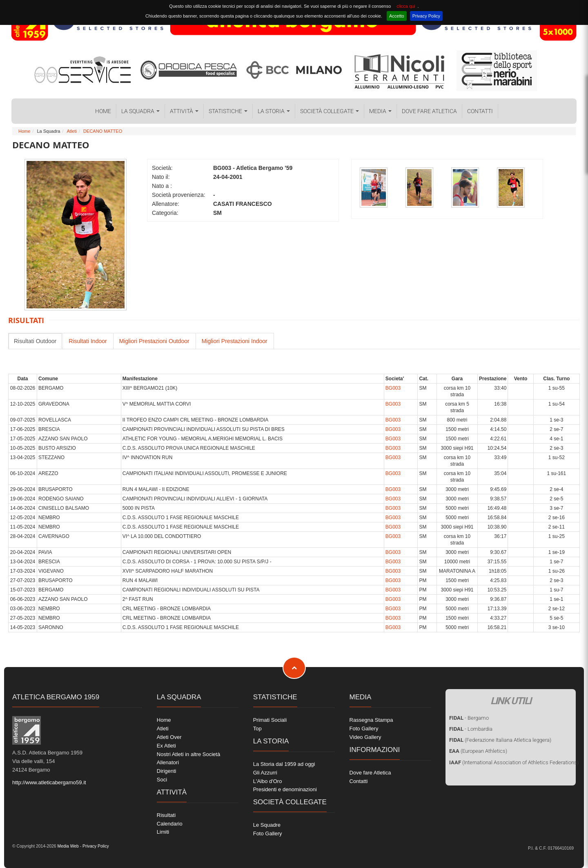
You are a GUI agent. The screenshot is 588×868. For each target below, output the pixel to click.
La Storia (274, 111)
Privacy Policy (426, 16)
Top (257, 729)
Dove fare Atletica (429, 111)
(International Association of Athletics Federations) (514, 762)
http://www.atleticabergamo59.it (49, 782)
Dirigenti (167, 771)
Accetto (397, 16)
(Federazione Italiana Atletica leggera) (500, 740)
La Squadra (140, 111)
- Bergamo (469, 718)
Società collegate (330, 111)
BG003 (393, 388)
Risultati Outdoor (35, 341)
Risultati (166, 815)
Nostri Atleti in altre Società (188, 754)
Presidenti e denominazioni (285, 789)
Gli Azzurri (265, 773)
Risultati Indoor (88, 341)
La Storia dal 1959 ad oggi (284, 764)
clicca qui (406, 6)
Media (380, 111)
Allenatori (168, 762)
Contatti (480, 111)
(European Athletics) (478, 751)
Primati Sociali (270, 720)
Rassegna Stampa (371, 720)
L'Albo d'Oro (268, 781)
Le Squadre (267, 825)
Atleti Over (169, 737)
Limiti (163, 832)
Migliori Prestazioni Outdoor (154, 341)
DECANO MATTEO (103, 131)
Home (103, 111)
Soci (162, 780)
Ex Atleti (166, 746)
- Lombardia (471, 729)
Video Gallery (365, 737)
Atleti (71, 131)
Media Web (68, 846)
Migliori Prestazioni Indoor (235, 341)
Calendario (170, 824)
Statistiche (228, 111)
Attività (184, 111)
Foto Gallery (268, 833)
